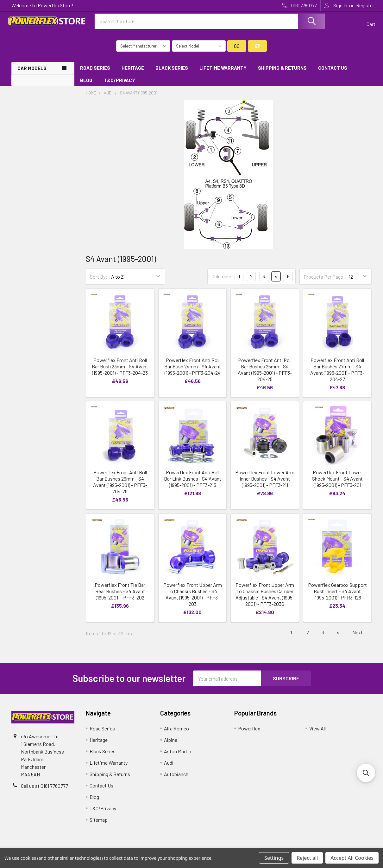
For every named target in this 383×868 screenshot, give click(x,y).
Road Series (95, 71)
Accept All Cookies (352, 858)
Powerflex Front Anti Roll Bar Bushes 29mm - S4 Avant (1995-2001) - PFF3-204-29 (120, 485)
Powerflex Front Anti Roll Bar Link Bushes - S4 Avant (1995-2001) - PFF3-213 (193, 481)
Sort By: (99, 279)
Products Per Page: (324, 279)
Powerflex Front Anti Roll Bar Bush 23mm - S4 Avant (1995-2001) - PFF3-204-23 (120, 369)
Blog (86, 83)
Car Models (32, 71)
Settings (274, 858)
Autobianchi (177, 777)
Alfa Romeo (176, 731)
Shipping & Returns (282, 71)
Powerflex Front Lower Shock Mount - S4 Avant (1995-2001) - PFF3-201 (337, 481)
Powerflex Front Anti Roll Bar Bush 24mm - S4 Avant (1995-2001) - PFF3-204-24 (193, 369)
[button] (366, 773)
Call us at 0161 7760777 (44, 789)
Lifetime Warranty (223, 71)
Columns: (222, 279)
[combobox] (210, 23)
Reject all (307, 858)
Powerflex (249, 731)
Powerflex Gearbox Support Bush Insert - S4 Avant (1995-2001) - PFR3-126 (337, 594)
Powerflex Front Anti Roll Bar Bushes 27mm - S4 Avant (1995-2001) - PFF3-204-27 (337, 372)
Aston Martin (178, 754)
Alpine (171, 743)
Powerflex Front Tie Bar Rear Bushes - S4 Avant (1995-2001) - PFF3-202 (120, 594)
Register (365, 5)
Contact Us (333, 71)
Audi (169, 765)
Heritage (133, 71)
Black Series (172, 71)
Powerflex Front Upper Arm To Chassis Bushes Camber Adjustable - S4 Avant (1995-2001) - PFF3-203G (265, 597)
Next (361, 635)
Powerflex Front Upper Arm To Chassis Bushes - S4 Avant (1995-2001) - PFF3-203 (193, 597)
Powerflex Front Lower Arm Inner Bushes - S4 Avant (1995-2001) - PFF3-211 (265, 481)
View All (317, 731)
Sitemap (99, 823)
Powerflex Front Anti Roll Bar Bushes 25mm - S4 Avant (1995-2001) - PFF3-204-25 (265, 372)
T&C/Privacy (122, 83)
